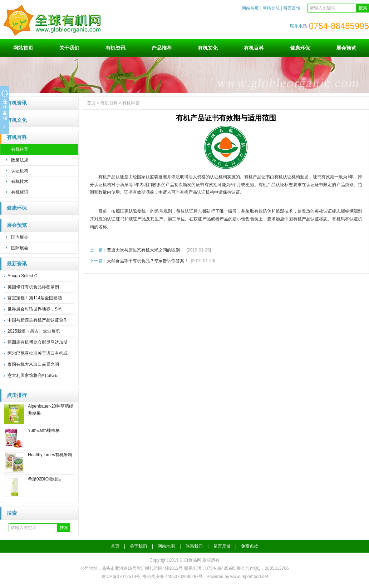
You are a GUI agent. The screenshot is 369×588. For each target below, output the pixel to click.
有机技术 (20, 181)
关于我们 (69, 48)
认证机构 (20, 171)
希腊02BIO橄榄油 (45, 479)
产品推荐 (162, 48)
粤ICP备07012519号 (121, 577)
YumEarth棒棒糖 (44, 430)
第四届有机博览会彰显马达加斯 (38, 342)
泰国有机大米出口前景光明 (33, 364)
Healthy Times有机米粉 (50, 455)
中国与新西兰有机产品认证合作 (38, 320)
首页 (91, 103)
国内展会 (20, 237)
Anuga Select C (22, 276)
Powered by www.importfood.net (237, 577)
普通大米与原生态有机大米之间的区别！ (146, 250)
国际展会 (20, 248)
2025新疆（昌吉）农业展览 (34, 331)
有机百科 (254, 48)
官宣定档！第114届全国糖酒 (35, 298)
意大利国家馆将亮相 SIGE (33, 375)
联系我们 (194, 546)
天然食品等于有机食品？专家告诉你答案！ (148, 261)
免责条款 (250, 546)
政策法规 (20, 160)
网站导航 (271, 8)
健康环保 (300, 48)
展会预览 (346, 48)
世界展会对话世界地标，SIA (35, 309)
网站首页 (250, 8)
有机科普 (20, 149)
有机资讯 (115, 48)
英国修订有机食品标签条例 (33, 287)
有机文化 (208, 48)
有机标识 (20, 192)
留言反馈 (292, 8)
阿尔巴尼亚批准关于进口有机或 (38, 353)
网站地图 (166, 546)
